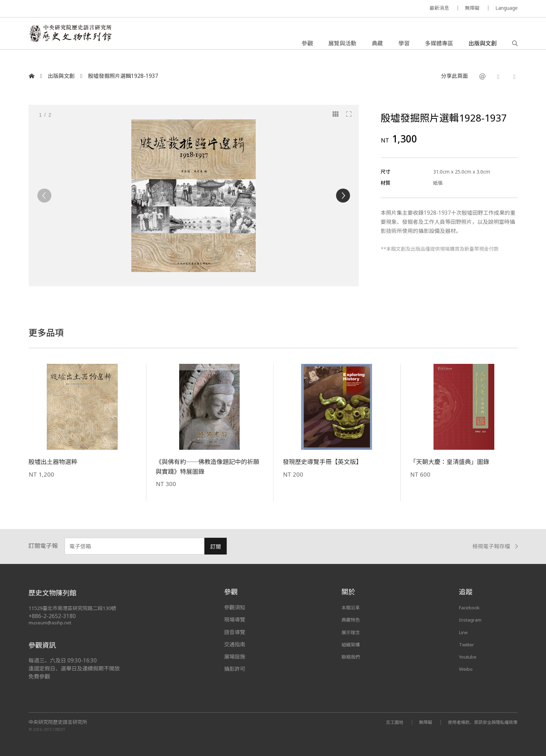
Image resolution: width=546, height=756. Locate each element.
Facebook (471, 607)
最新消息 (439, 8)
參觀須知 (235, 607)
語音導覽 (235, 632)
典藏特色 (352, 619)
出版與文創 (482, 47)
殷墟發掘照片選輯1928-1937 (123, 76)
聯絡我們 (352, 656)
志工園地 (384, 722)
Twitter (468, 644)
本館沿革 (352, 607)
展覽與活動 (342, 47)
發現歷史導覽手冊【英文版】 (327, 461)
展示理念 (352, 632)
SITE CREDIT (55, 729)
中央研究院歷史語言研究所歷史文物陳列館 (84, 40)
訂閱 (216, 547)
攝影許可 (235, 669)
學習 (404, 47)
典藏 (377, 47)
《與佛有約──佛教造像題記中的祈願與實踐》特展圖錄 (207, 466)
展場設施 (235, 656)
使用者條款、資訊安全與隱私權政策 (479, 722)
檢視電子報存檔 (495, 546)
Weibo (467, 669)
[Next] (343, 196)
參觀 (307, 47)
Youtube (469, 656)
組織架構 (352, 644)
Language (507, 8)
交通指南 (235, 644)
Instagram (472, 619)
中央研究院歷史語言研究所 (58, 722)
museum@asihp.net (51, 622)
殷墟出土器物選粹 (56, 461)
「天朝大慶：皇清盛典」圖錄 (455, 461)
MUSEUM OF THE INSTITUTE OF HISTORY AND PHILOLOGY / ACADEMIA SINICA (98, 9)
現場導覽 (235, 619)
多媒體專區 (439, 47)
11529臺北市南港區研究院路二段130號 (76, 608)
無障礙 (472, 8)
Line (464, 632)
